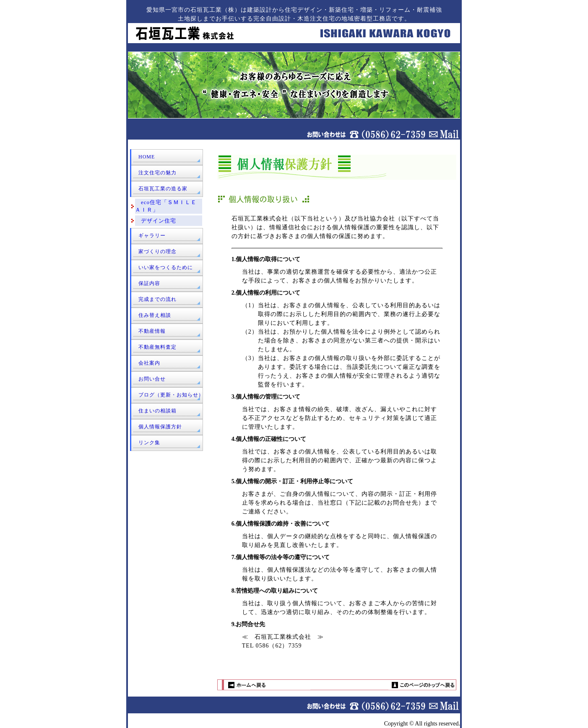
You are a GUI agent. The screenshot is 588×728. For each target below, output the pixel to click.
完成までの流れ (157, 299)
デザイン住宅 (156, 221)
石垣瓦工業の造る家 (163, 189)
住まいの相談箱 (157, 411)
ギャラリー (152, 236)
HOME (147, 157)
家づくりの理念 (157, 251)
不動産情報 (152, 331)
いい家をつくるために (166, 267)
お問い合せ (152, 379)
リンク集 (149, 443)
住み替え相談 (155, 315)
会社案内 (149, 363)
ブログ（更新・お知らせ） (171, 395)
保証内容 (149, 283)
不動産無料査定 (157, 347)
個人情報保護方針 (160, 427)
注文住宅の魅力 (157, 173)
